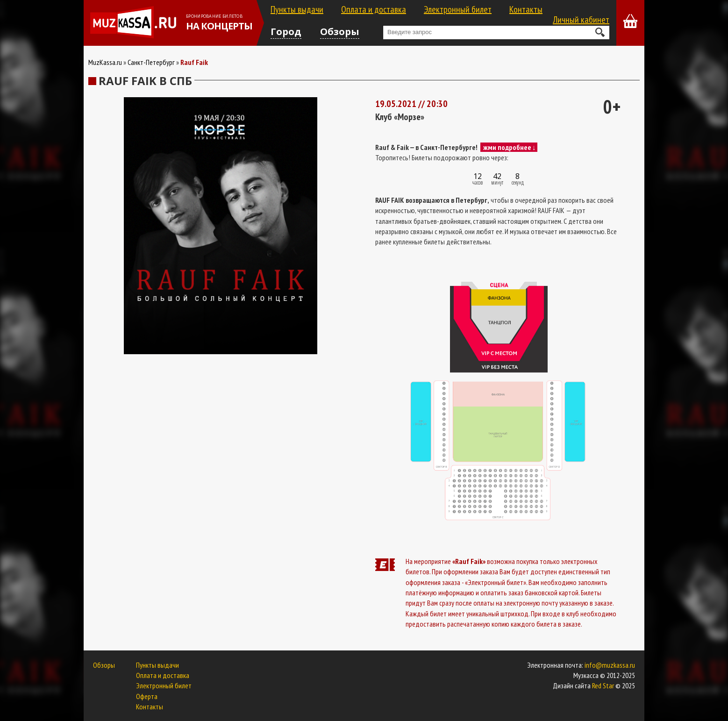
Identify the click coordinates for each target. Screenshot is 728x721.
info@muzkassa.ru (610, 665)
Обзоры (340, 32)
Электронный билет (458, 9)
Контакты (526, 9)
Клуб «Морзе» (400, 117)
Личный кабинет (581, 20)
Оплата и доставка (374, 9)
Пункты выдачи (297, 9)
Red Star (603, 685)
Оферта (147, 696)
